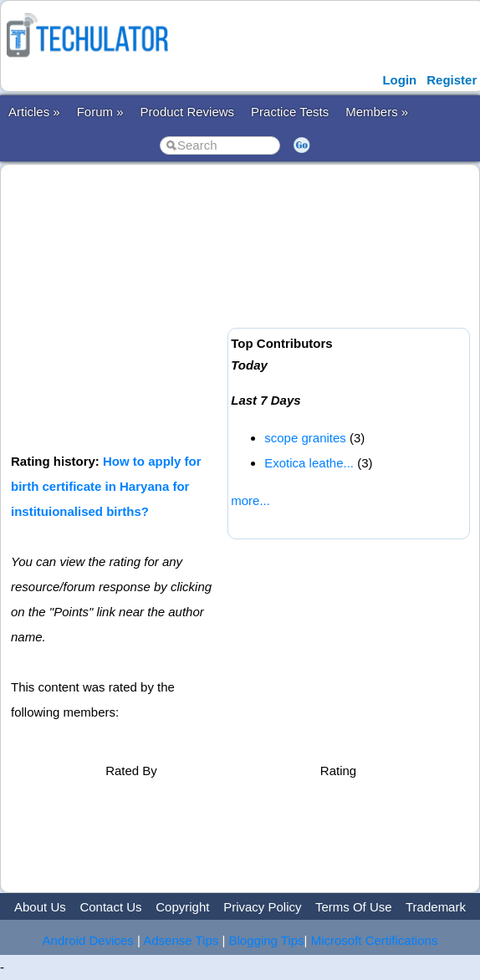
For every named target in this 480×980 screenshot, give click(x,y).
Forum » (100, 112)
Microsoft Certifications (375, 940)
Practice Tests (290, 112)
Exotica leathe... (309, 463)
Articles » (34, 112)
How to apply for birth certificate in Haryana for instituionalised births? (106, 486)
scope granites (305, 438)
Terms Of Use (354, 907)
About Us (40, 907)
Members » (377, 112)
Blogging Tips (267, 940)
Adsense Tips (181, 940)
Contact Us (110, 907)
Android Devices (88, 940)
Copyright (182, 907)
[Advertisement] (243, 307)
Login (399, 80)
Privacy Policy (262, 907)
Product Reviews (188, 112)
